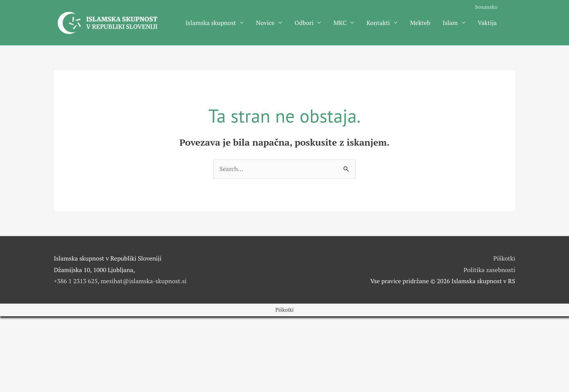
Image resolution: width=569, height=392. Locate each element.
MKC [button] (340, 23)
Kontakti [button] (378, 23)
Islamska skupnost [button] (211, 23)
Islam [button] (450, 23)
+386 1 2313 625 (76, 281)
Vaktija (487, 23)
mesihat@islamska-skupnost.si (144, 281)
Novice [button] (265, 23)
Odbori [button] (304, 23)
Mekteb (420, 23)
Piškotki (504, 258)
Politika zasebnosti (489, 270)
